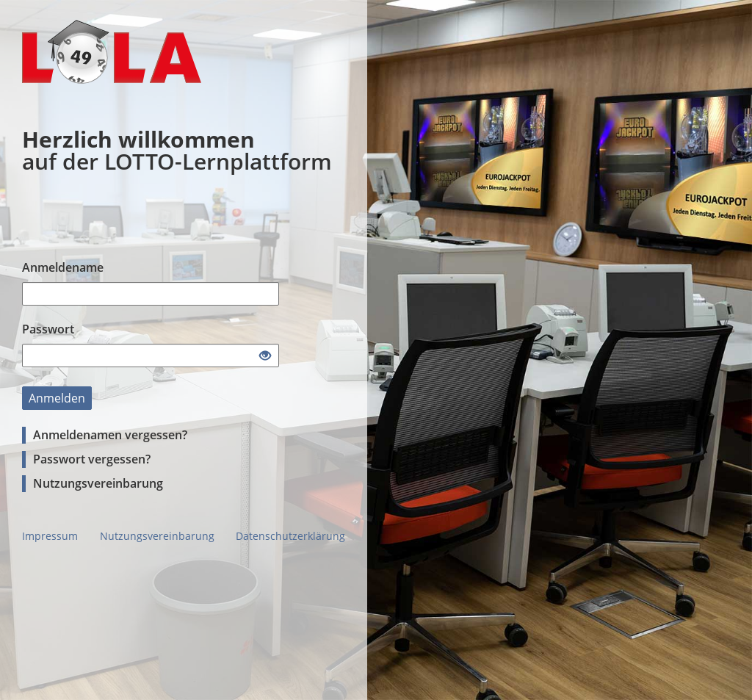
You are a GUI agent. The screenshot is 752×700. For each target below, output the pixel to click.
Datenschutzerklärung (290, 536)
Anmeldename (63, 267)
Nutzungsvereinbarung (98, 483)
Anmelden (57, 398)
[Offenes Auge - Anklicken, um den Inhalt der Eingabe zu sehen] (265, 356)
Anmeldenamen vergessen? (110, 435)
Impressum (50, 536)
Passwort (48, 329)
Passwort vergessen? (92, 459)
